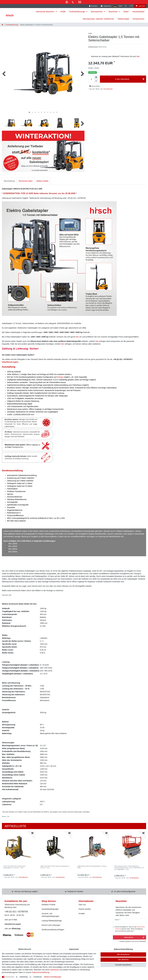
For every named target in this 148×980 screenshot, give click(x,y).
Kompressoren (138, 19)
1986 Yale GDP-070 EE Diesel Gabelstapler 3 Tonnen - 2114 (55, 867)
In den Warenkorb (130, 79)
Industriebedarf (138, 12)
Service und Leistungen (51, 925)
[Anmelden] (93, 6)
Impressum (54, 970)
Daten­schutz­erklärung (41, 972)
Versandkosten (108, 89)
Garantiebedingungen (50, 909)
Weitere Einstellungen (53, 977)
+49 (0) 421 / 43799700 (16, 912)
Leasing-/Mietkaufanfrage (52, 921)
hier (138, 56)
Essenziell (10, 977)
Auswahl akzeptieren (123, 965)
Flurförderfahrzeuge (77, 12)
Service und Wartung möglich (26, 891)
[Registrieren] (105, 6)
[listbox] (18, 847)
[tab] (9, 181)
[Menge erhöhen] (96, 77)
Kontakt (82, 914)
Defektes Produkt (48, 905)
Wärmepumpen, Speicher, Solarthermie (98, 19)
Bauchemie (113, 12)
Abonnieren (134, 937)
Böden (126, 12)
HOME (63, 12)
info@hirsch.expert (10, 362)
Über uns (82, 905)
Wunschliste (94, 86)
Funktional (38, 977)
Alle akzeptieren (123, 954)
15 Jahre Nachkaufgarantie (125, 891)
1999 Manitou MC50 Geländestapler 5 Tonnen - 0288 (92, 867)
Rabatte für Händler (75, 891)
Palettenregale (123, 19)
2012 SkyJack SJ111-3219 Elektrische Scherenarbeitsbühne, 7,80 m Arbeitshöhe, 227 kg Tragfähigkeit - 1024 (129, 868)
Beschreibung (9, 181)
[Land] (115, 6)
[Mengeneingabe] (91, 79)
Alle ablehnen (123, 960)
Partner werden (85, 909)
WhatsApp (16, 929)
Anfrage (60, 377)
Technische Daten (26, 181)
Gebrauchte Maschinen (45, 12)
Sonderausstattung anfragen (53, 930)
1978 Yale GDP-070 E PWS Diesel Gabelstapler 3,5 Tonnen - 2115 (14, 867)
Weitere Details (42, 181)
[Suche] (125, 6)
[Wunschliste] (131, 6)
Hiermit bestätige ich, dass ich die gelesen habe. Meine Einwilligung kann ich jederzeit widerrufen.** (130, 929)
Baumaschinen (97, 12)
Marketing (24, 977)
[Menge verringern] (96, 81)
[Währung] (120, 6)
